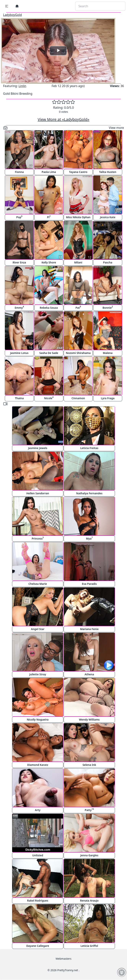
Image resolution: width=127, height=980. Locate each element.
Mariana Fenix (89, 629)
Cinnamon (78, 398)
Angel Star (38, 629)
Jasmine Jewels (38, 448)
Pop (19, 217)
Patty (89, 810)
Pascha (108, 262)
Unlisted (38, 855)
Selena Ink (89, 765)
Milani (78, 262)
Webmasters (63, 959)
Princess (38, 538)
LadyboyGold (12, 15)
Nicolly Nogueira (38, 720)
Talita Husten (108, 172)
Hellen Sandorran (38, 493)
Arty (38, 810)
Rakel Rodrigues (38, 901)
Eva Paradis (89, 584)
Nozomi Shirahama (78, 353)
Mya (89, 538)
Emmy (19, 307)
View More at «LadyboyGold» (63, 119)
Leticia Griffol (89, 946)
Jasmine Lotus (19, 353)
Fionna (19, 172)
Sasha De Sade (49, 353)
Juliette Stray (38, 674)
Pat (78, 307)
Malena (108, 353)
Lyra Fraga (108, 398)
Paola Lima (49, 172)
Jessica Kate (108, 217)
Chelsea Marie (38, 584)
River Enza (19, 262)
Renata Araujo (89, 901)
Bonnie (108, 307)
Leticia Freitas (89, 448)
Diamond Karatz (38, 765)
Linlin (22, 86)
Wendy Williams (89, 720)
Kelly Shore (49, 262)
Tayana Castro (78, 172)
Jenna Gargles (89, 855)
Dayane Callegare (38, 946)
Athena (89, 674)
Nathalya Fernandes (89, 493)
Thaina (19, 398)
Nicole (49, 398)
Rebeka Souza (49, 308)
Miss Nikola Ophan (78, 217)
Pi (49, 217)
